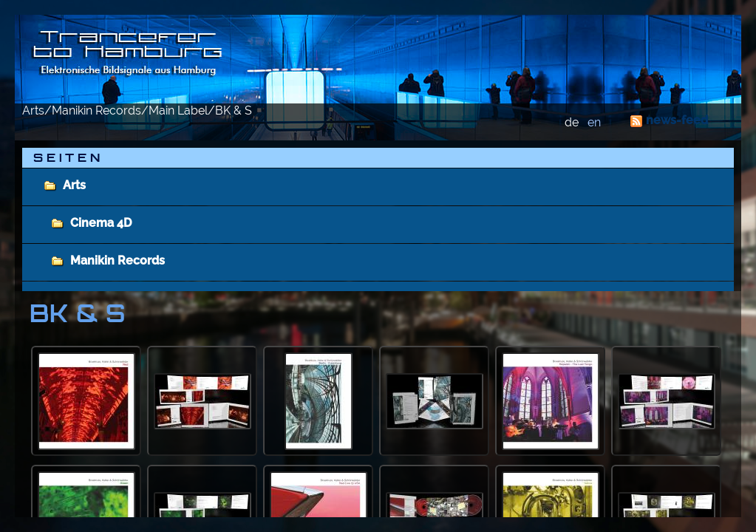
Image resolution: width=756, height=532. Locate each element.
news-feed (677, 120)
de (572, 122)
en (594, 122)
